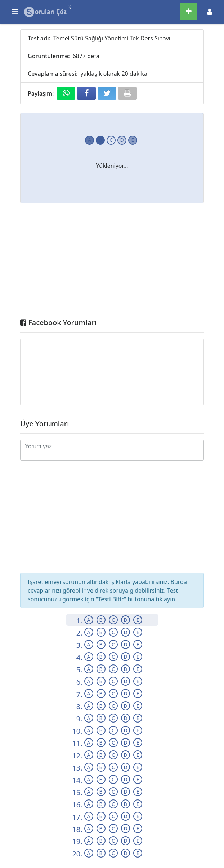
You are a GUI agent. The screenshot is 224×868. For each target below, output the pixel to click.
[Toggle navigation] (210, 12)
